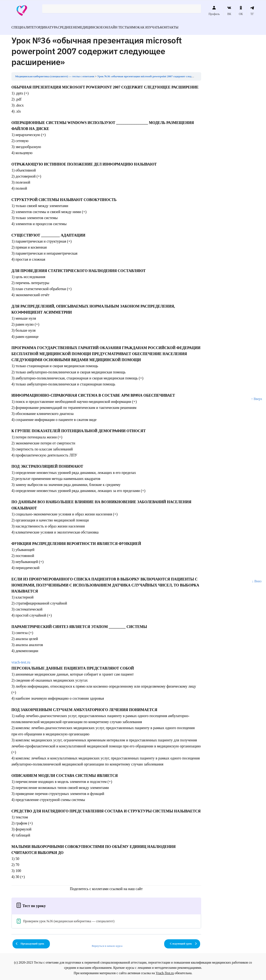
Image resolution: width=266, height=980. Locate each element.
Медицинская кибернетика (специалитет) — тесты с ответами (55, 74)
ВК (229, 11)
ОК (241, 11)
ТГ (252, 11)
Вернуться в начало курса (107, 943)
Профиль (214, 11)
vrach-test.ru (21, 660)
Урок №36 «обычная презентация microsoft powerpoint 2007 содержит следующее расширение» (157, 74)
